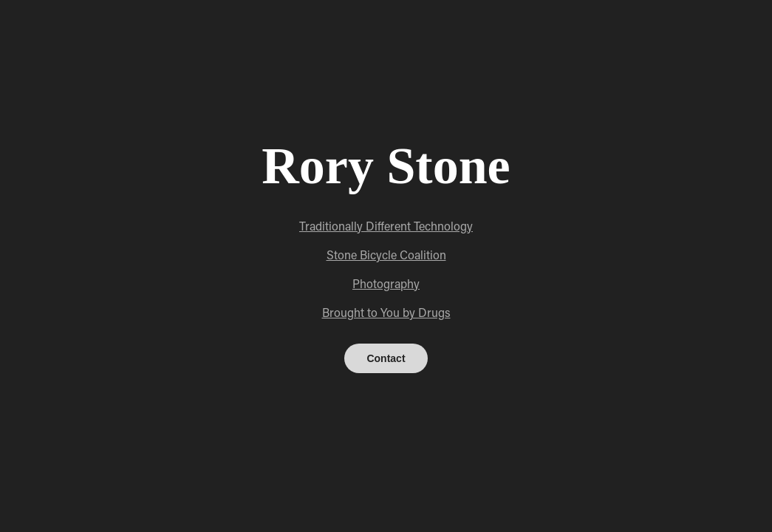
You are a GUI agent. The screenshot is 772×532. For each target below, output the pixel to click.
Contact (386, 358)
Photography (386, 283)
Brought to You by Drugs (386, 312)
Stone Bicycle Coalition (386, 255)
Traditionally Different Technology (386, 226)
